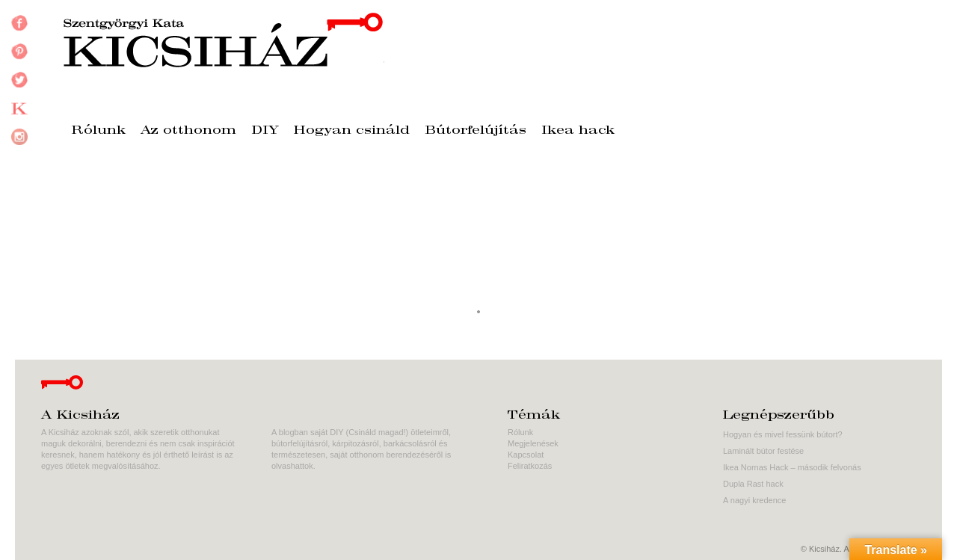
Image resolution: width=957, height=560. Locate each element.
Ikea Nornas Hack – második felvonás (792, 467)
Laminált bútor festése (763, 451)
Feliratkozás (530, 466)
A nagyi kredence (754, 500)
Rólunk (98, 131)
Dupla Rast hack (753, 484)
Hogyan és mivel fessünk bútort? (783, 434)
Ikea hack (578, 131)
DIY (265, 131)
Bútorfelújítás (476, 131)
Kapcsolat (526, 455)
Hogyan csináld (352, 131)
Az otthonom (188, 131)
